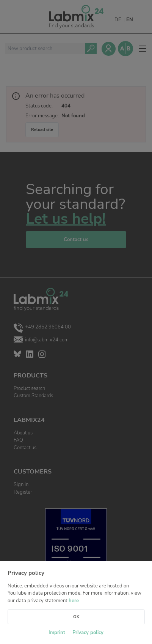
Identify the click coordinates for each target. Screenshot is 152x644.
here (74, 601)
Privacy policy (88, 633)
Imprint (57, 633)
